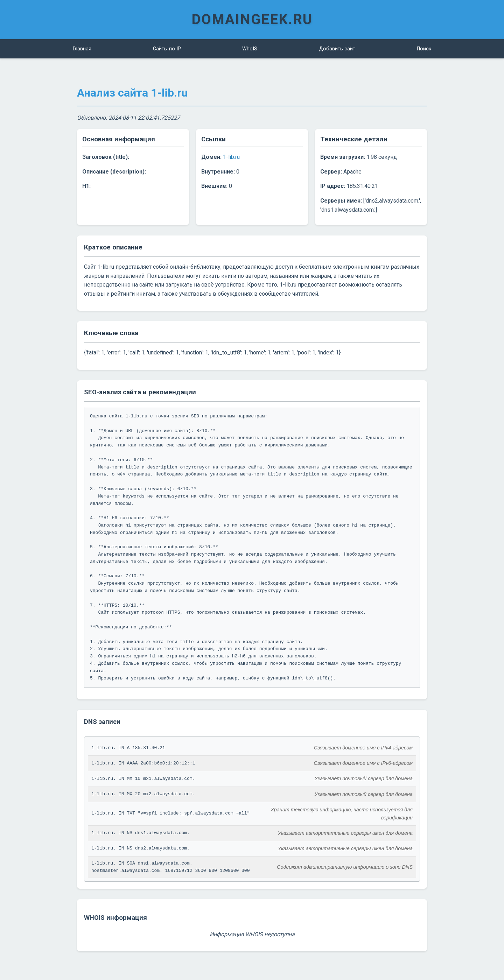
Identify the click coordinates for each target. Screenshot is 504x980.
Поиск (424, 49)
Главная (82, 49)
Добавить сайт (337, 49)
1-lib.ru (231, 157)
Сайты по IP (167, 49)
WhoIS (250, 49)
